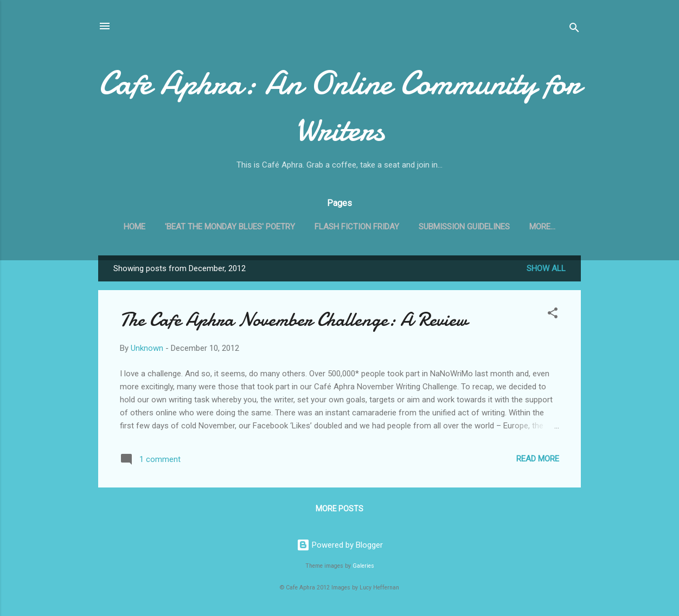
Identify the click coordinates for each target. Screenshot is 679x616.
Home (134, 227)
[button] (553, 315)
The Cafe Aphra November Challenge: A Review (294, 320)
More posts (339, 509)
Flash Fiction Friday (357, 227)
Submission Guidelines (464, 227)
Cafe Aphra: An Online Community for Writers (340, 106)
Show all (546, 268)
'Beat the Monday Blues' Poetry (230, 227)
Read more (538, 459)
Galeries (363, 566)
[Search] (574, 30)
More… (542, 227)
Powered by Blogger (340, 545)
